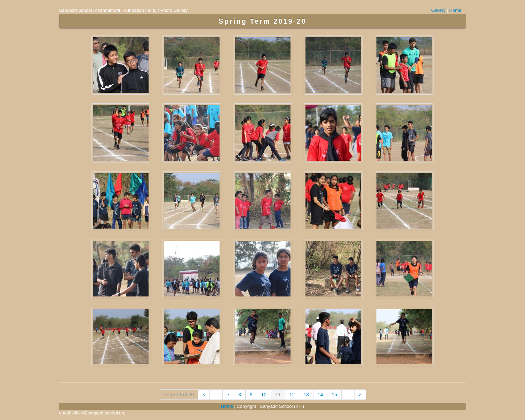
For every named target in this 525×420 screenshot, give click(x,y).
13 (306, 395)
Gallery (439, 10)
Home (455, 10)
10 (264, 395)
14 (320, 395)
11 (278, 395)
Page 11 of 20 (179, 395)
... (216, 395)
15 (334, 395)
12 (292, 395)
